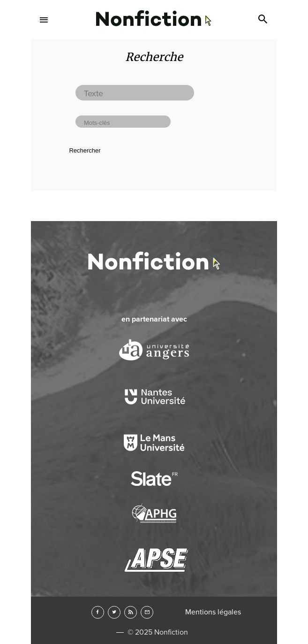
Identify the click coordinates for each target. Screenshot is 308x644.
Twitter (114, 612)
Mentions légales (213, 612)
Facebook (98, 612)
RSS (131, 612)
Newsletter (147, 612)
